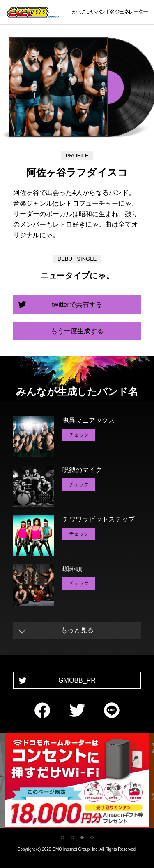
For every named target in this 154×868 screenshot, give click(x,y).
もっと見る (77, 630)
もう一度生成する (77, 331)
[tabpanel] (77, 782)
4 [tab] (92, 838)
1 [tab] (62, 838)
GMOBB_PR (77, 680)
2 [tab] (72, 838)
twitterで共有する (77, 305)
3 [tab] (82, 838)
